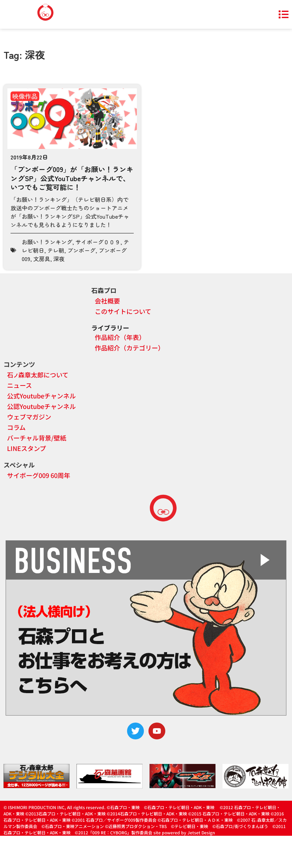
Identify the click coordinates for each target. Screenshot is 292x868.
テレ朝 (56, 250)
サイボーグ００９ (98, 242)
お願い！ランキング (47, 242)
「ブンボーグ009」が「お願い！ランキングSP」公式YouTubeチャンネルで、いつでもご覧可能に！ (72, 178)
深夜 (59, 259)
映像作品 (25, 96)
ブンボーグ (81, 250)
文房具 (42, 259)
